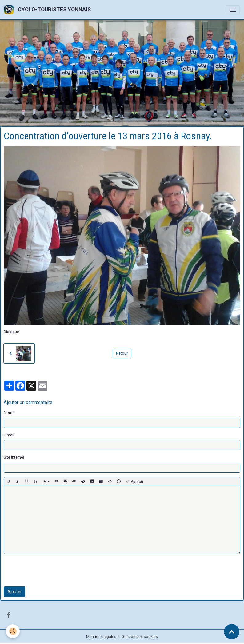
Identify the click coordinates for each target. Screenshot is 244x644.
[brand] (49, 10)
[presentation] (50, 570)
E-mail (9, 435)
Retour (122, 353)
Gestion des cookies (140, 637)
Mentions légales (101, 637)
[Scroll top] (232, 632)
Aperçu (134, 482)
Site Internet (14, 457)
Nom (8, 413)
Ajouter (15, 592)
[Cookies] (13, 631)
